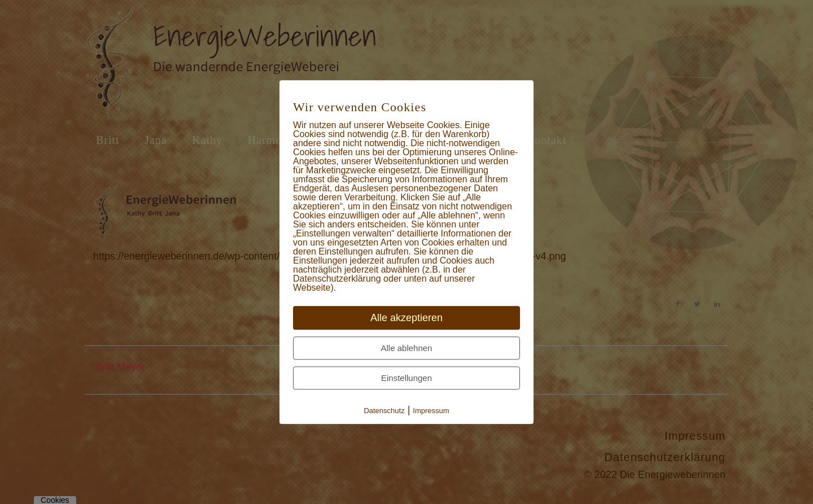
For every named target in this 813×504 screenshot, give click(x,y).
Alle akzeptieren (406, 318)
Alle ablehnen (407, 348)
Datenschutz (384, 411)
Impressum (431, 411)
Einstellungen (406, 378)
